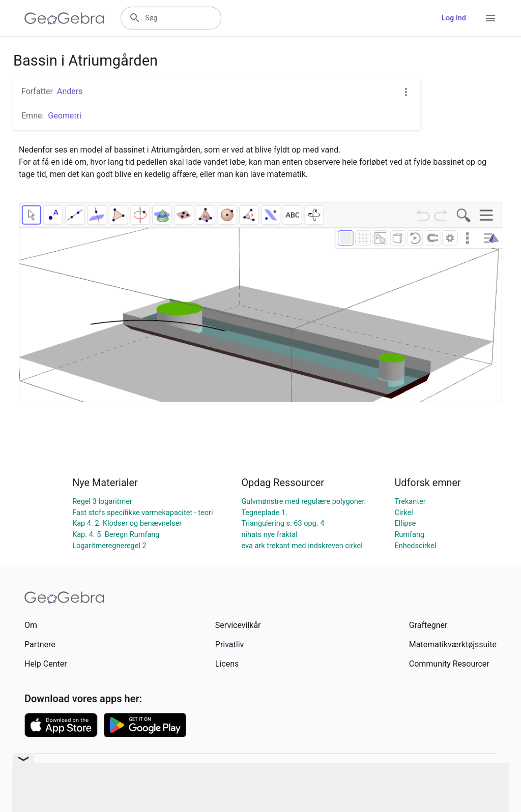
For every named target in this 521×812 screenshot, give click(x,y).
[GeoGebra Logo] (64, 18)
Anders (70, 91)
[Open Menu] (490, 18)
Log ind (454, 18)
